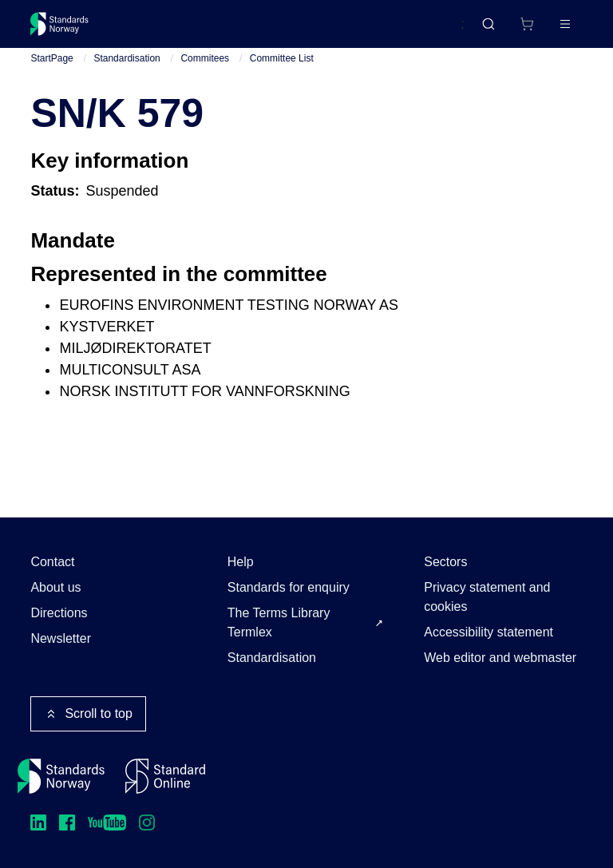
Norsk (432, 31)
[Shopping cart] (493, 30)
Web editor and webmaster (500, 658)
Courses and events (281, 30)
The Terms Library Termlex (279, 622)
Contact (52, 562)
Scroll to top (88, 714)
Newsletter (61, 638)
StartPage (51, 71)
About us (55, 587)
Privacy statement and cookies (487, 597)
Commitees (205, 71)
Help (241, 562)
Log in (552, 30)
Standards (170, 30)
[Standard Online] (165, 776)
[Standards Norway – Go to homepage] (71, 30)
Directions (59, 613)
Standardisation (127, 71)
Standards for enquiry (289, 587)
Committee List (282, 71)
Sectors (445, 562)
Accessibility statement (488, 632)
